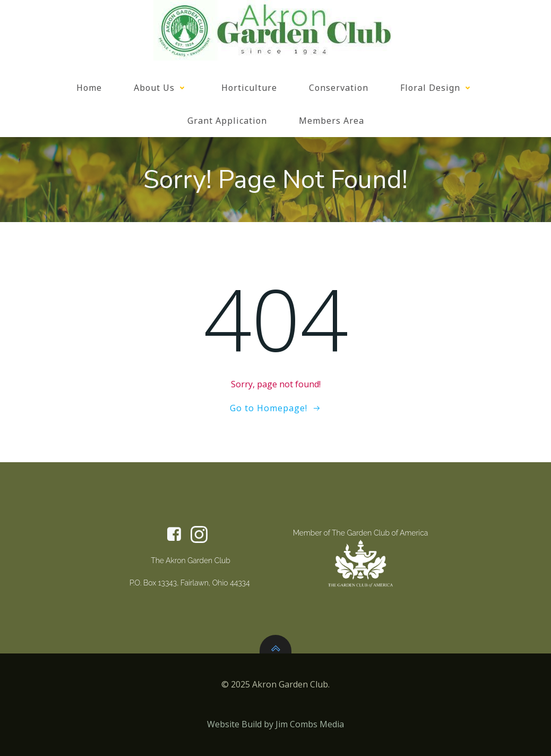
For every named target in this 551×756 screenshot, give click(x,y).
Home (89, 88)
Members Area (332, 121)
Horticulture (249, 88)
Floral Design (438, 88)
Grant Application (227, 121)
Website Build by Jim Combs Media (275, 724)
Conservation (339, 88)
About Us (162, 88)
